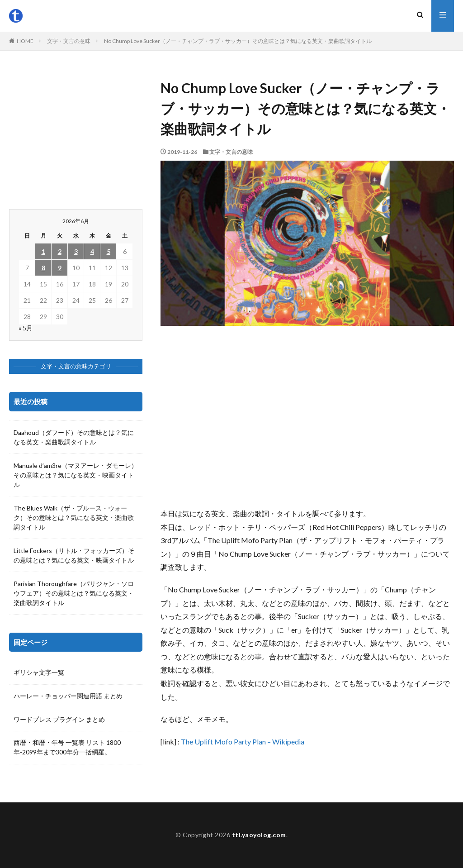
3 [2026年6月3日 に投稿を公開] (76, 251)
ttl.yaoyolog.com (259, 835)
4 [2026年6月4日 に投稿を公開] (92, 251)
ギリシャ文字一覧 (39, 673)
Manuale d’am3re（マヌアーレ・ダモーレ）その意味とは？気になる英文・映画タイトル (76, 475)
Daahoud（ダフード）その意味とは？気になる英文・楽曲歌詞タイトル (74, 437)
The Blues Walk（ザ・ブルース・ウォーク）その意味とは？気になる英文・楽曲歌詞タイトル (74, 517)
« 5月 (26, 328)
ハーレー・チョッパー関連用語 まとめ (68, 696)
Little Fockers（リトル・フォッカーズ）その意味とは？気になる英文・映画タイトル (74, 555)
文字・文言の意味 (69, 41)
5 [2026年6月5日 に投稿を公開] (109, 251)
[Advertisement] (307, 416)
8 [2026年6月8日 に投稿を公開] (43, 268)
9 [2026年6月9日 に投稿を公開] (60, 268)
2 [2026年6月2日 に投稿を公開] (60, 251)
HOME (25, 41)
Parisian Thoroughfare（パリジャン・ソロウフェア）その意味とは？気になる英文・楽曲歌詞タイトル (74, 593)
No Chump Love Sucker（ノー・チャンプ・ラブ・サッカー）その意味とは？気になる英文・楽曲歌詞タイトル (238, 41)
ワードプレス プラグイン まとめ (59, 720)
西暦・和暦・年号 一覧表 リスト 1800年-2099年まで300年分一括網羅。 (67, 748)
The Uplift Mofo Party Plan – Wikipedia (243, 742)
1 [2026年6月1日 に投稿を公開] (43, 251)
